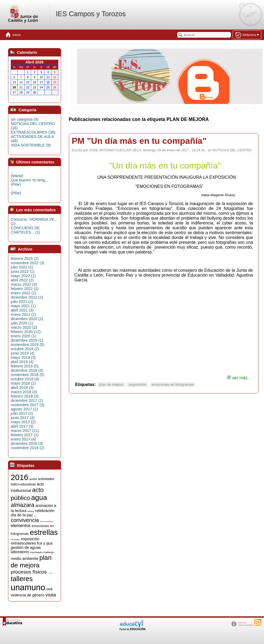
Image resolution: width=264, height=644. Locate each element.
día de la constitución (47, 521)
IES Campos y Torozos (91, 14)
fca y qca (45, 543)
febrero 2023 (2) (25, 259)
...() (17, 174)
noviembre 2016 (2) (28, 448)
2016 (19, 477)
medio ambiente (24, 559)
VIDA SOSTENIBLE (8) (31, 145)
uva (49, 589)
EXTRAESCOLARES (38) (33, 132)
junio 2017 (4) (23, 418)
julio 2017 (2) (22, 413)
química (51, 573)
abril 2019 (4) (22, 362)
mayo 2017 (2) (23, 422)
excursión (15, 540)
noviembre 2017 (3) (28, 405)
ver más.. (238, 378)
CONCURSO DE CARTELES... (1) (25, 230)
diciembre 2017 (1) (27, 400)
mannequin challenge (42, 552)
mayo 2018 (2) (23, 383)
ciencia (35, 516)
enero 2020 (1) (23, 336)
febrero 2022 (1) (25, 289)
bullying (31, 511)
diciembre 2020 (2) (27, 319)
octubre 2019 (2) (25, 349)
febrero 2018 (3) (25, 396)
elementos (21, 526)
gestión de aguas (26, 548)
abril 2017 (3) (22, 426)
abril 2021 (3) (22, 310)
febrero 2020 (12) (26, 332)
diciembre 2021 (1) (27, 297)
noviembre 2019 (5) (28, 345)
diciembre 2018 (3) (27, 370)
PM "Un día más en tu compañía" (139, 141)
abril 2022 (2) (22, 280)
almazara (23, 505)
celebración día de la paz (33, 513)
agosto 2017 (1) (24, 409)
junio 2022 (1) (23, 271)
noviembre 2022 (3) (28, 263)
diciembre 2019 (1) (27, 340)
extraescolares (23, 543)
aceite (33, 479)
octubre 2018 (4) (25, 379)
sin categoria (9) (25, 119)
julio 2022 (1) (22, 267)
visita (51, 595)
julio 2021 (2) (22, 302)
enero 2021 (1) (23, 314)
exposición (137, 384)
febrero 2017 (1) (25, 435)
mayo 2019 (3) (23, 357)
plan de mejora (111, 384)
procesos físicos (29, 572)
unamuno (28, 587)
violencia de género (28, 595)
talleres (22, 579)
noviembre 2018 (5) (28, 375)
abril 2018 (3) (22, 388)
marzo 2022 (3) (24, 284)
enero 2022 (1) (23, 293)
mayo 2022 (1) (23, 276)
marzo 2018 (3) (24, 392)
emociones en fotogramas (173, 384)
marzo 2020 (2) (24, 327)
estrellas (44, 532)
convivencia (25, 520)
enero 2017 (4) (23, 439)
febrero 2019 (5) (25, 366)
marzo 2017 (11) (25, 431)
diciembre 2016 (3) (27, 443)
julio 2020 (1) (22, 323)
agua (39, 498)
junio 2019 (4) (23, 353)
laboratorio (20, 552)
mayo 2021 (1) (23, 306)
